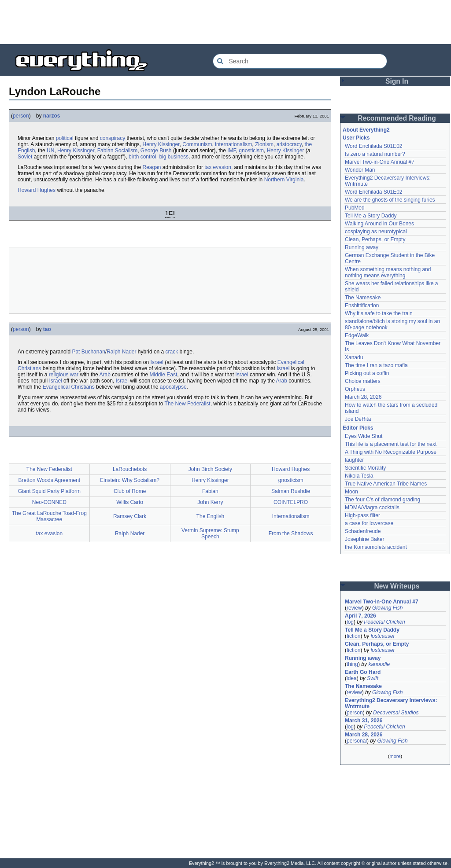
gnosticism (251, 151)
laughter (354, 460)
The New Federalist (188, 404)
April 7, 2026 (360, 616)
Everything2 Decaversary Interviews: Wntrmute (391, 703)
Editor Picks (358, 428)
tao (47, 329)
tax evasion (218, 167)
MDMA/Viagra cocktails (372, 508)
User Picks (356, 138)
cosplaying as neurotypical (376, 232)
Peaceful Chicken (384, 622)
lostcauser (383, 636)
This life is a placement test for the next (391, 444)
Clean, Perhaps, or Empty (375, 239)
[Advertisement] (225, 22)
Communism (197, 144)
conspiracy (113, 138)
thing (352, 664)
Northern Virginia (284, 180)
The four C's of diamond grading (383, 500)
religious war (64, 375)
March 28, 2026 (363, 397)
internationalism (233, 144)
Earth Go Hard (363, 672)
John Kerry (210, 502)
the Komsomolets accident (376, 547)
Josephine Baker (364, 539)
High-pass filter (362, 515)
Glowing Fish (387, 608)
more (395, 756)
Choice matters (363, 381)
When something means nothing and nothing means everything (388, 272)
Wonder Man (360, 170)
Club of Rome (130, 491)
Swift (373, 678)
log (350, 622)
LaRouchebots (130, 469)
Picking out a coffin (367, 373)
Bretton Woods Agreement (50, 480)
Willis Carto (130, 502)
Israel (157, 362)
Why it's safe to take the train (379, 313)
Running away (362, 247)
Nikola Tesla (359, 476)
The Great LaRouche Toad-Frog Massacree (49, 516)
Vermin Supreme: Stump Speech (210, 533)
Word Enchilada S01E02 (374, 146)
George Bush (156, 151)
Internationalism (291, 516)
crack (172, 352)
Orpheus (355, 389)
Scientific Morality (365, 468)
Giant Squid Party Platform (49, 491)
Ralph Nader (121, 352)
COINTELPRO (291, 502)
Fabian (210, 491)
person (21, 116)
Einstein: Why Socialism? (130, 480)
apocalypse (173, 387)
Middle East (164, 375)
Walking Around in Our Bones (379, 224)
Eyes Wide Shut (364, 436)
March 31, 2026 (364, 721)
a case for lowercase (369, 523)
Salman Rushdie (291, 491)
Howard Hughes (37, 190)
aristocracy (289, 144)
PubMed (355, 208)
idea (352, 678)
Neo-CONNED (49, 502)
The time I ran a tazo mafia (376, 365)
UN (50, 151)
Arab (105, 375)
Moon (351, 492)
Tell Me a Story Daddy (371, 216)
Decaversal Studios (396, 713)
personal (357, 741)
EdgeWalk (357, 335)
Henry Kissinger (161, 144)
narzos (52, 116)
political (65, 138)
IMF (231, 151)
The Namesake (363, 298)
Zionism (264, 144)
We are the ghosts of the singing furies (390, 200)
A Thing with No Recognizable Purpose (391, 452)
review (354, 608)
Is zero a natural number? (375, 154)
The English (210, 516)
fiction (353, 636)
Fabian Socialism (117, 151)
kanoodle (379, 664)
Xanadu (354, 357)
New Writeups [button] (397, 586)
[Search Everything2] (300, 61)
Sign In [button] (397, 81)
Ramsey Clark (130, 516)
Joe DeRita (358, 419)
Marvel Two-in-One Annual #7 (380, 162)
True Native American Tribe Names (386, 484)
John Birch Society (210, 469)
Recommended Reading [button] (397, 118)
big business (174, 157)
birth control (142, 157)
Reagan (152, 167)
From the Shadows (291, 533)
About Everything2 (366, 130)
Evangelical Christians (69, 387)
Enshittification (362, 305)
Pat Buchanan (88, 352)
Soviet (25, 157)
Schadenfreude (363, 531)
